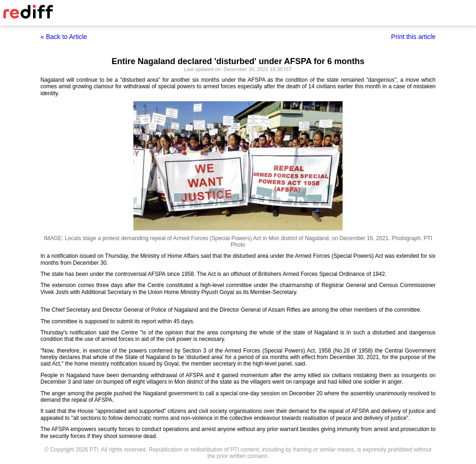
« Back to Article (64, 37)
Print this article (413, 37)
